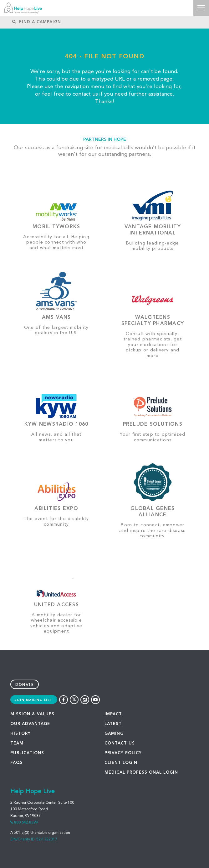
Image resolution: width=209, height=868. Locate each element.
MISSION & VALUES (32, 714)
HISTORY (20, 734)
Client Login (121, 763)
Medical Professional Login (141, 773)
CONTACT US (120, 743)
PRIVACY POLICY (123, 753)
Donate (25, 685)
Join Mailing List (34, 700)
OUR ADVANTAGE (30, 724)
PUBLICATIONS (27, 753)
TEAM (17, 743)
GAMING (114, 734)
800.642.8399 (26, 823)
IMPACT (113, 714)
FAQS (17, 763)
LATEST (113, 724)
